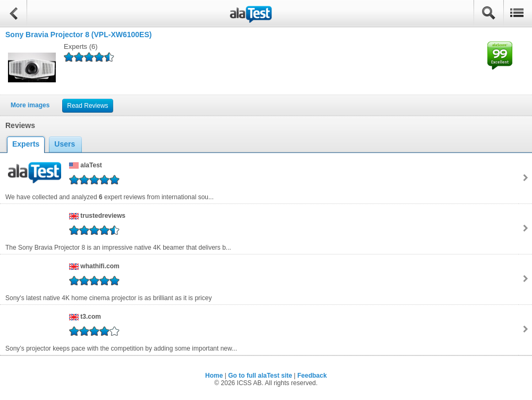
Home (214, 376)
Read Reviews (87, 106)
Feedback (312, 376)
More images (30, 105)
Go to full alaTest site (260, 376)
